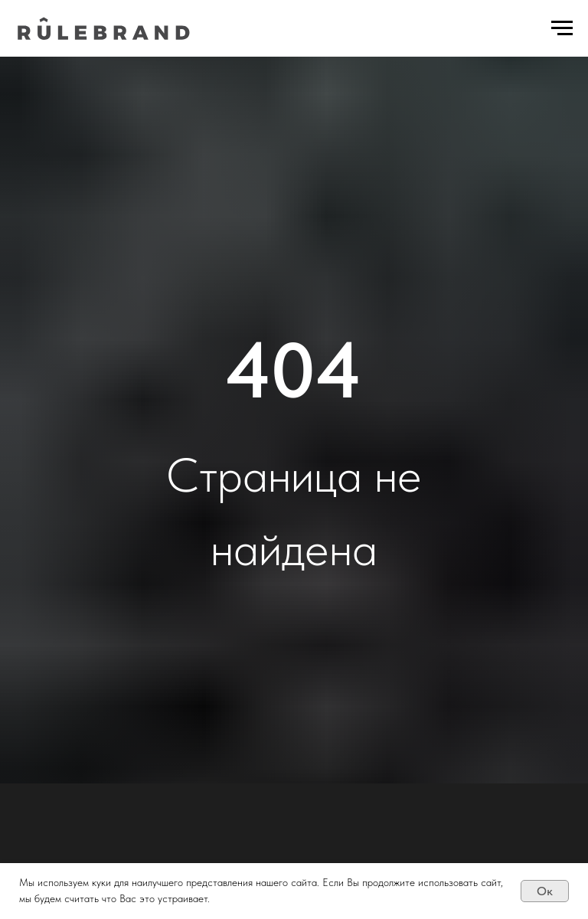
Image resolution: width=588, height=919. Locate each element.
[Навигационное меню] (562, 28)
